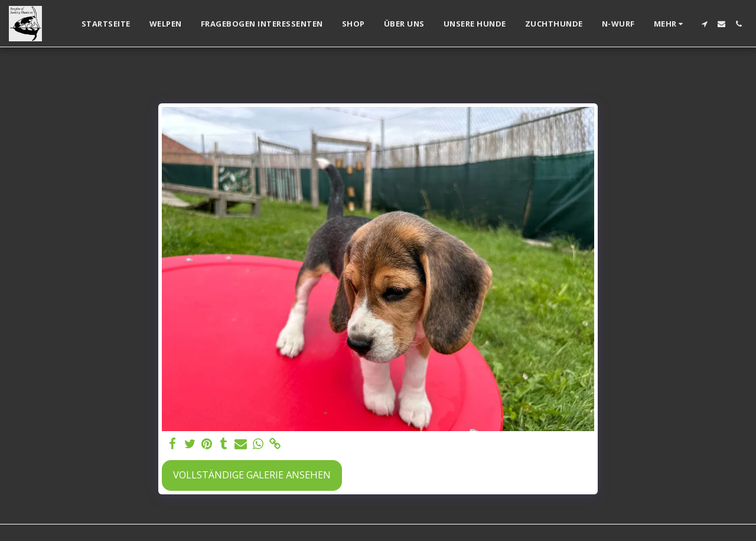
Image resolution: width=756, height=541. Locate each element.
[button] (704, 24)
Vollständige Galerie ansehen (252, 475)
